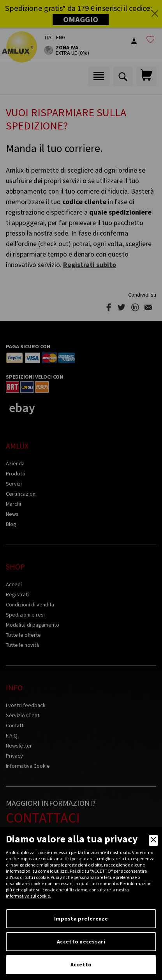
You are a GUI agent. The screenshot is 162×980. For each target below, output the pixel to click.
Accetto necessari (81, 942)
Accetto (81, 964)
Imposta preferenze (81, 919)
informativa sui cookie (28, 896)
